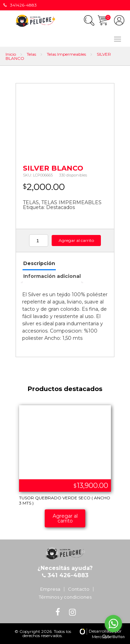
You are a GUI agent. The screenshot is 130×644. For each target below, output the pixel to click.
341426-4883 (20, 5)
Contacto (79, 589)
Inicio (11, 54)
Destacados (60, 207)
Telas (31, 54)
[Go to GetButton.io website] (113, 637)
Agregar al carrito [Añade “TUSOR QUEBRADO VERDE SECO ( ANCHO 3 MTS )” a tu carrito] (65, 518)
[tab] (39, 264)
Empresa (50, 589)
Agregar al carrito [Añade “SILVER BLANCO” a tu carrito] (76, 240)
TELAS (31, 202)
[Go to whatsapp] (113, 624)
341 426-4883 (67, 575)
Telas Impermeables (66, 54)
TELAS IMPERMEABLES (71, 202)
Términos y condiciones (65, 597)
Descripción (39, 263)
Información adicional (52, 276)
